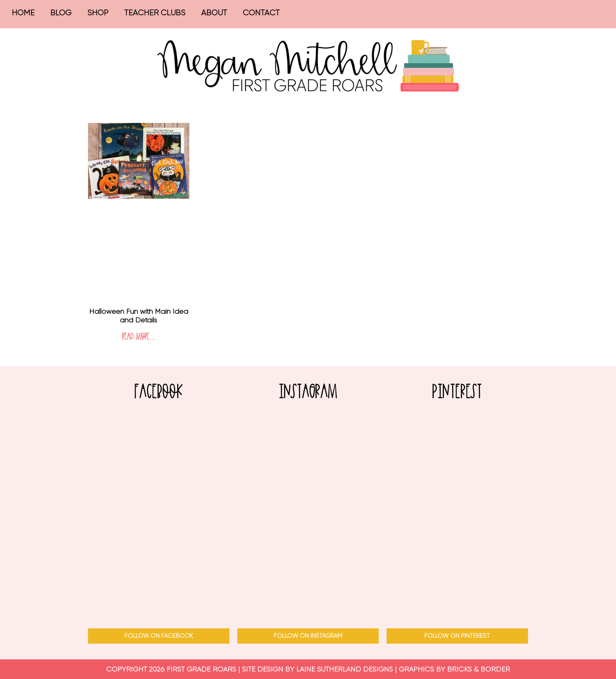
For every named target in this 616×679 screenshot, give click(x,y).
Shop (98, 13)
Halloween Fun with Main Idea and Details (139, 316)
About (214, 13)
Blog (61, 13)
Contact (261, 13)
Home (23, 13)
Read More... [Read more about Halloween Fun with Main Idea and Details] (139, 337)
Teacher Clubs (155, 13)
